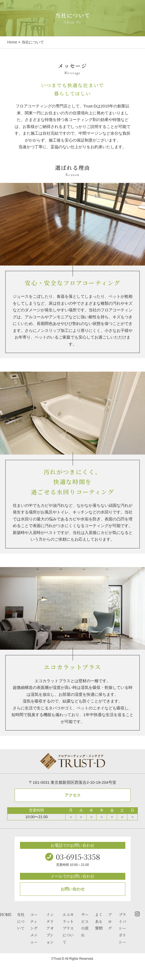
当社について (21, 921)
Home (12, 42)
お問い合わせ (73, 889)
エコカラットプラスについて (68, 928)
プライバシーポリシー (122, 928)
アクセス (73, 795)
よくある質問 (99, 921)
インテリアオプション (50, 928)
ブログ (110, 921)
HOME (6, 914)
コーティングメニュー (34, 928)
